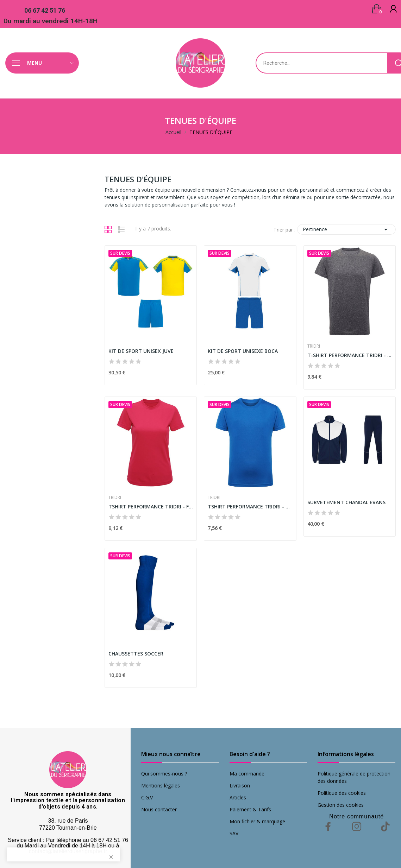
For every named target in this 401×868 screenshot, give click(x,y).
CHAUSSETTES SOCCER (136, 654)
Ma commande (247, 774)
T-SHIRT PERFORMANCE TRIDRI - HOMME (350, 355)
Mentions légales (161, 785)
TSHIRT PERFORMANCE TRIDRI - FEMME (151, 506)
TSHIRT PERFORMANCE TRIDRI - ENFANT (250, 506)
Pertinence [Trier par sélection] (346, 229)
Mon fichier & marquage (257, 821)
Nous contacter (159, 809)
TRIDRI (314, 346)
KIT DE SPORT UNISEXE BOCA (243, 351)
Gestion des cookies (341, 805)
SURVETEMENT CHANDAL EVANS (346, 502)
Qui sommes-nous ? (164, 774)
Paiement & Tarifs (250, 809)
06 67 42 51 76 (45, 10)
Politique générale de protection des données (354, 777)
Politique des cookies (342, 793)
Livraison (240, 785)
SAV (234, 833)
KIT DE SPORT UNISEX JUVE (141, 351)
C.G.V (147, 797)
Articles (238, 797)
